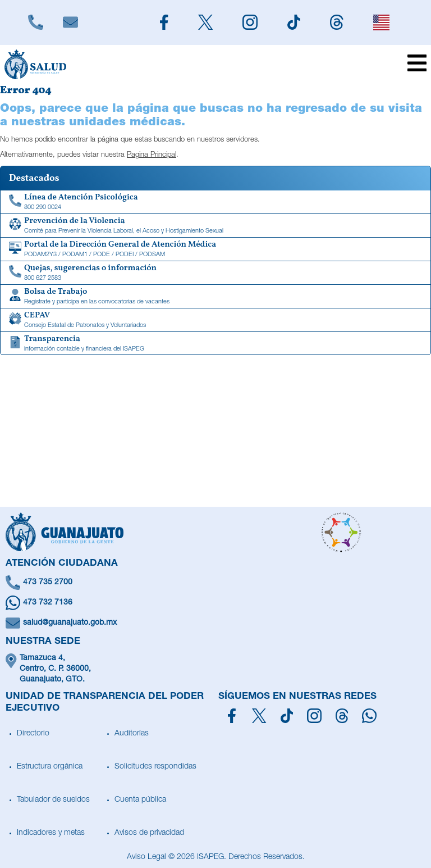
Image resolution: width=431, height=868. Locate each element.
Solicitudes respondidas (155, 767)
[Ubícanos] (215, 669)
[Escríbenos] (70, 22)
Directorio (33, 734)
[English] (381, 22)
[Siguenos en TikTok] (294, 22)
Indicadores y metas (51, 833)
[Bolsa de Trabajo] (215, 297)
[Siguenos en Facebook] (164, 22)
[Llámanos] (35, 22)
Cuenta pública (140, 800)
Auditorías (132, 734)
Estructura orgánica (50, 767)
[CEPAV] (215, 320)
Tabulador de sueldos (53, 800)
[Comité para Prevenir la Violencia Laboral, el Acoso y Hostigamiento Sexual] (215, 226)
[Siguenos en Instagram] (250, 22)
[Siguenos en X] (205, 22)
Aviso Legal (146, 857)
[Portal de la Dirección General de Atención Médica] (215, 249)
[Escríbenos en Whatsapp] (215, 603)
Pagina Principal (152, 155)
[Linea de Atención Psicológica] (215, 202)
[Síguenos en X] (259, 716)
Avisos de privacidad (149, 833)
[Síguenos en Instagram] (314, 716)
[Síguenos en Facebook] (232, 716)
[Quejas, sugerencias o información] (215, 273)
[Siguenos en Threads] (337, 22)
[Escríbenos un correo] (215, 623)
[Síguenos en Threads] (342, 716)
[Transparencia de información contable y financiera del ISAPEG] (215, 344)
